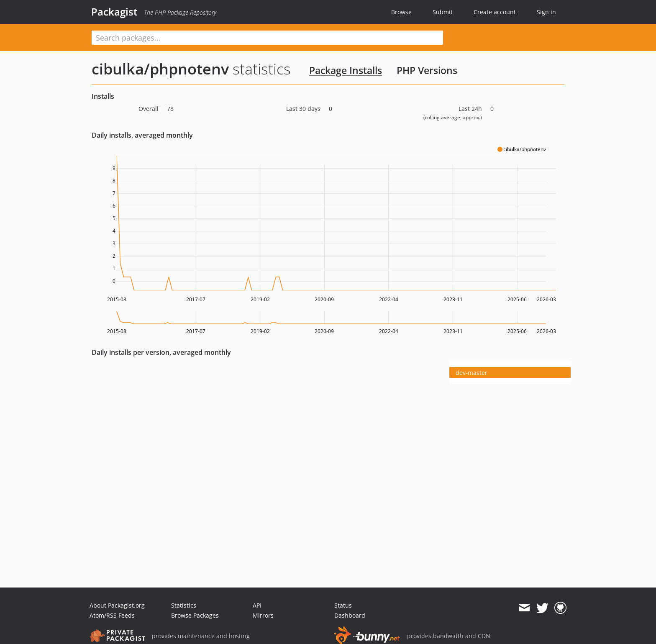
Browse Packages (195, 615)
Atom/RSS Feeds (112, 615)
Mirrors (263, 615)
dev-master (471, 373)
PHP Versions (427, 70)
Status (343, 605)
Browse (401, 12)
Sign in (546, 12)
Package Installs (346, 70)
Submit (443, 12)
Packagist (114, 12)
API (257, 605)
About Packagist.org (117, 605)
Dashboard (350, 615)
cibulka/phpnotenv (160, 69)
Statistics (184, 605)
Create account (495, 12)
